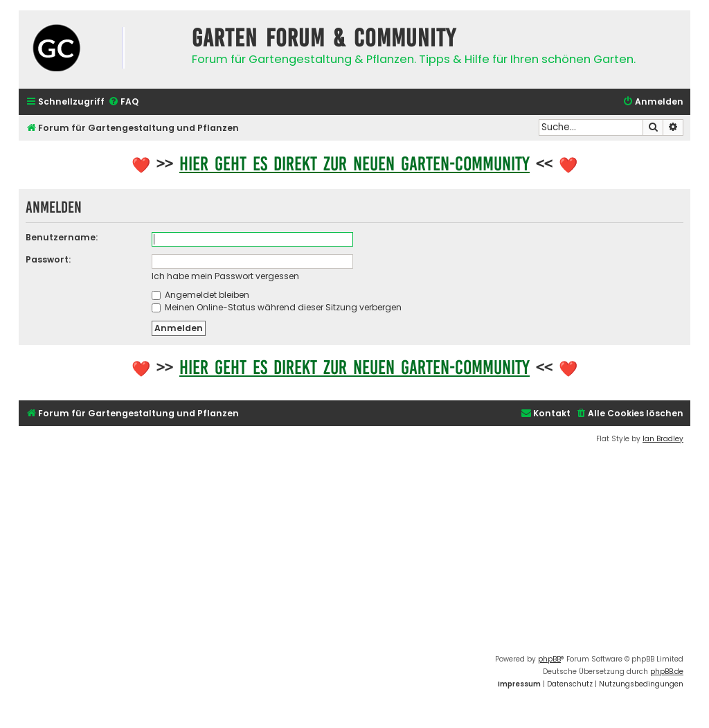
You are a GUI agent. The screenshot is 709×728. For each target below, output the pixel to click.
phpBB (549, 659)
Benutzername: (62, 237)
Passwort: (48, 259)
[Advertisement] (354, 549)
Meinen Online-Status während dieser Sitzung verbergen (277, 307)
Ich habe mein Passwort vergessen (225, 276)
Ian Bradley (663, 439)
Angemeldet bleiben (200, 295)
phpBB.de (667, 672)
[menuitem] (123, 102)
